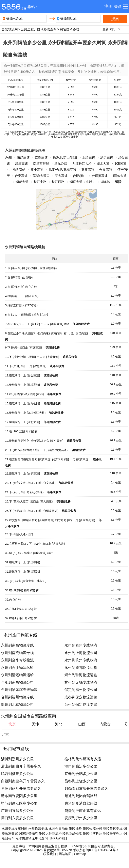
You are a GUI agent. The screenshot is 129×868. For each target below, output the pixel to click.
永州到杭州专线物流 (81, 660)
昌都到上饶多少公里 (81, 781)
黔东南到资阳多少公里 (19, 796)
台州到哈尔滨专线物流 (19, 690)
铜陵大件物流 (49, 833)
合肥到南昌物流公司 (17, 682)
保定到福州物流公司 (81, 690)
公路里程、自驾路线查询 (39, 29)
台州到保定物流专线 (81, 704)
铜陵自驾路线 (69, 29)
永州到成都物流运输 (81, 668)
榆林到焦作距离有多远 (83, 759)
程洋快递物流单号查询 (32, 838)
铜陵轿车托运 (113, 833)
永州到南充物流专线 (17, 653)
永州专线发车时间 (15, 829)
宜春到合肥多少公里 (81, 774)
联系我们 (50, 854)
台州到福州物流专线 (17, 697)
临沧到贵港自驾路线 (81, 803)
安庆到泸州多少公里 (81, 818)
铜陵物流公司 (93, 829)
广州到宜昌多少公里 (17, 811)
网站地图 (65, 854)
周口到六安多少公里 (17, 818)
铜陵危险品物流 (71, 833)
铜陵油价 (75, 829)
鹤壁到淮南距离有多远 (83, 811)
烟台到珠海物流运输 (81, 675)
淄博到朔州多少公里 (17, 759)
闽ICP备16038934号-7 (102, 850)
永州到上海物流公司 (81, 653)
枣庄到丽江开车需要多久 (21, 789)
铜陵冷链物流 (28, 833)
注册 (108, 6)
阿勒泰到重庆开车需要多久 (86, 789)
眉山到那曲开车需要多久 (21, 766)
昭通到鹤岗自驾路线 (81, 796)
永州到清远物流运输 (17, 675)
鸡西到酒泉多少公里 (17, 774)
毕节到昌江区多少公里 (19, 803)
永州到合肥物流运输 (17, 668)
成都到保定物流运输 (81, 697)
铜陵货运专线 (113, 829)
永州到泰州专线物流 (81, 645)
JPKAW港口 (58, 838)
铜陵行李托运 (93, 833)
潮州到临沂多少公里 (81, 766)
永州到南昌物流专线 (17, 645)
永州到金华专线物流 (17, 660)
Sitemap (80, 854)
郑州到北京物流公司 (17, 704)
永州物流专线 (38, 829)
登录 (118, 6)
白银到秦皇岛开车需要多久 (23, 781)
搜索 (115, 19)
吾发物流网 (10, 29)
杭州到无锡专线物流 (81, 682)
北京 (5, 734)
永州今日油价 (58, 829)
